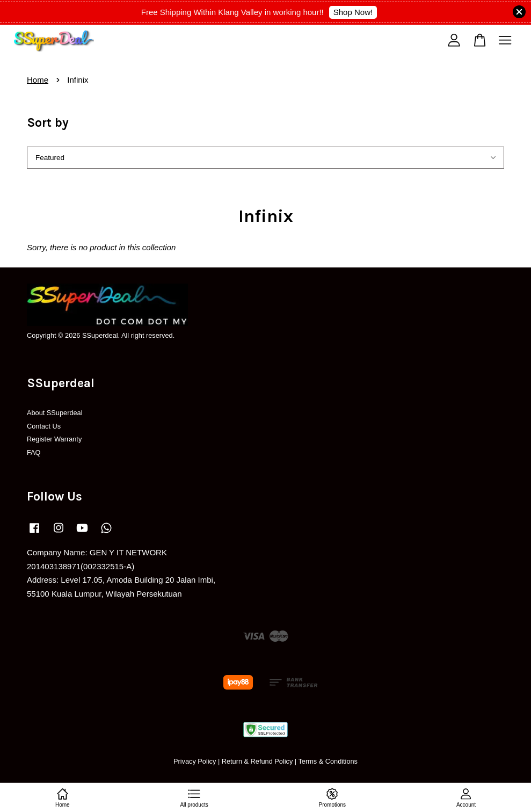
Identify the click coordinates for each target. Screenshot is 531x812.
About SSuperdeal (55, 413)
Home (38, 80)
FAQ (34, 452)
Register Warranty (54, 439)
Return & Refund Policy (257, 761)
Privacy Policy (195, 761)
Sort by (48, 123)
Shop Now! (353, 12)
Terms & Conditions (328, 761)
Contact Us (44, 426)
